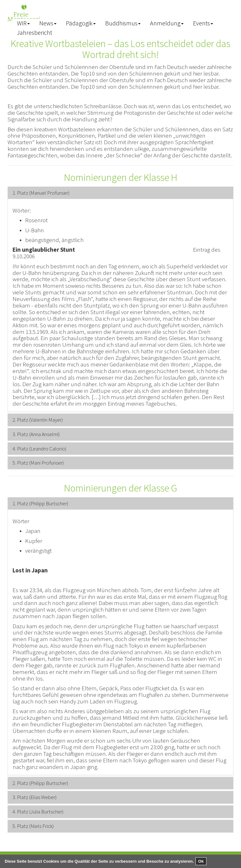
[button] (23, 24)
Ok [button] (201, 861)
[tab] (120, 193)
